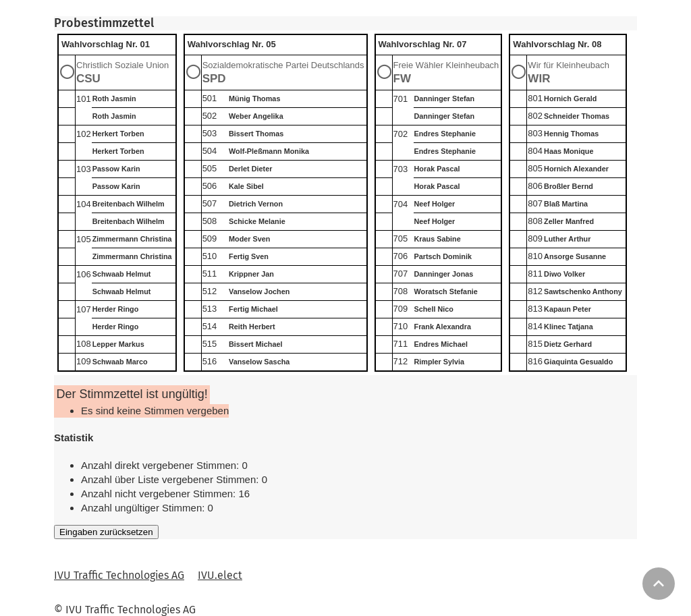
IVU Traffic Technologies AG (119, 575)
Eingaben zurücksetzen (106, 532)
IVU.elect (220, 575)
